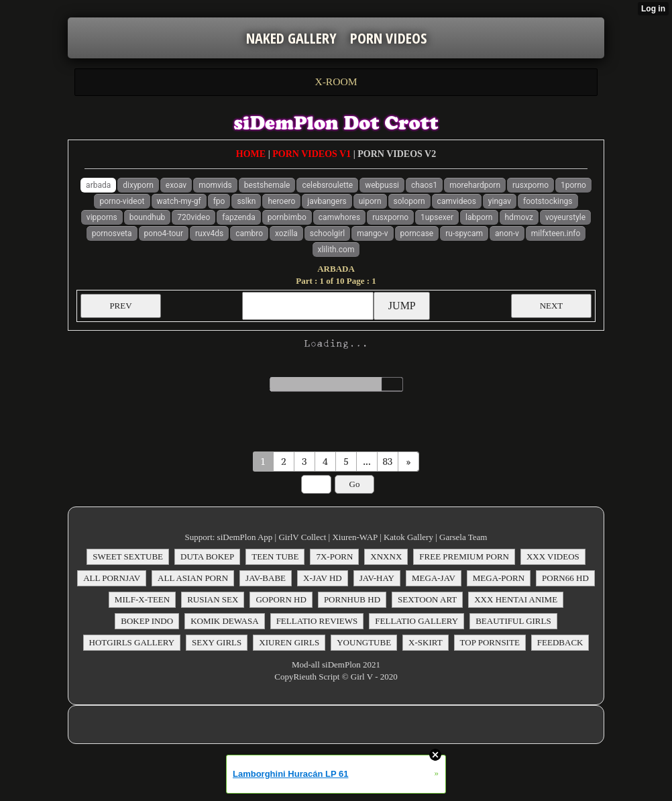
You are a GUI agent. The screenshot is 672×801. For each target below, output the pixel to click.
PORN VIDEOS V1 (312, 154)
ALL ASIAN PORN (193, 578)
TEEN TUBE (275, 556)
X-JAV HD (323, 578)
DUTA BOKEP (207, 556)
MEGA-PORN (499, 578)
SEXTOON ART (427, 599)
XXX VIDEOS (553, 556)
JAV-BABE (266, 578)
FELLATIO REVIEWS (317, 621)
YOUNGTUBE (364, 642)
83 (388, 461)
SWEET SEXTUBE (128, 556)
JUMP (402, 306)
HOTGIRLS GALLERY (132, 642)
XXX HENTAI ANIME (516, 599)
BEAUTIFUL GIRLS (513, 621)
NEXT (552, 306)
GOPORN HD (281, 599)
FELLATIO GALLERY (416, 621)
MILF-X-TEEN (142, 599)
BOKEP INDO (147, 621)
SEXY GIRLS (217, 642)
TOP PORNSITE (490, 642)
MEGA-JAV (434, 578)
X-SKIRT (426, 642)
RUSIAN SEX (213, 599)
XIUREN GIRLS (289, 642)
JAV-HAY (377, 578)
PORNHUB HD (352, 599)
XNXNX (386, 556)
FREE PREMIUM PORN (464, 556)
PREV (120, 306)
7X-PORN (334, 556)
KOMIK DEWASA (224, 621)
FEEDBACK (560, 642)
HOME (251, 154)
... (367, 461)
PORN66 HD (565, 578)
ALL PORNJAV (112, 578)
